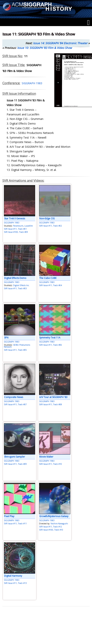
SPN (6, 338)
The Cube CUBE (48, 278)
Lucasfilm (29, 226)
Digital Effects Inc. (21, 285)
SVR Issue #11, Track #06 (50, 345)
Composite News (14, 397)
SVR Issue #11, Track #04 (50, 285)
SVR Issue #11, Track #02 (50, 226)
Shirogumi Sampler (15, 457)
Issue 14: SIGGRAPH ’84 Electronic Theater (60, 43)
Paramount (18, 226)
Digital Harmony (13, 576)
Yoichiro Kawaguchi (59, 524)
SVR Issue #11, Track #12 (50, 527)
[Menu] (88, 23)
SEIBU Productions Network (17, 346)
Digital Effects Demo (15, 278)
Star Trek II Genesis (15, 218)
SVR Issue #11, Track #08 (50, 404)
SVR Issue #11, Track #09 (15, 464)
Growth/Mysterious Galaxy (54, 516)
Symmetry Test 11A (50, 338)
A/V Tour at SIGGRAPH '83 (53, 397)
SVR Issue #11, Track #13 (15, 583)
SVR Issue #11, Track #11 (15, 524)
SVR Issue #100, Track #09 (16, 232)
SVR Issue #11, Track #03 (15, 288)
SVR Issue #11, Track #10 (50, 464)
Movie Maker (46, 457)
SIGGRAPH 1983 (31, 83)
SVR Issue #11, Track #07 (15, 404)
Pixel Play (9, 516)
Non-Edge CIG (47, 218)
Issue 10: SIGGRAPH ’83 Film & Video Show (45, 48)
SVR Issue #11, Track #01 (15, 229)
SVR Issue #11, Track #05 (15, 350)
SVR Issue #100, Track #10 (51, 530)
